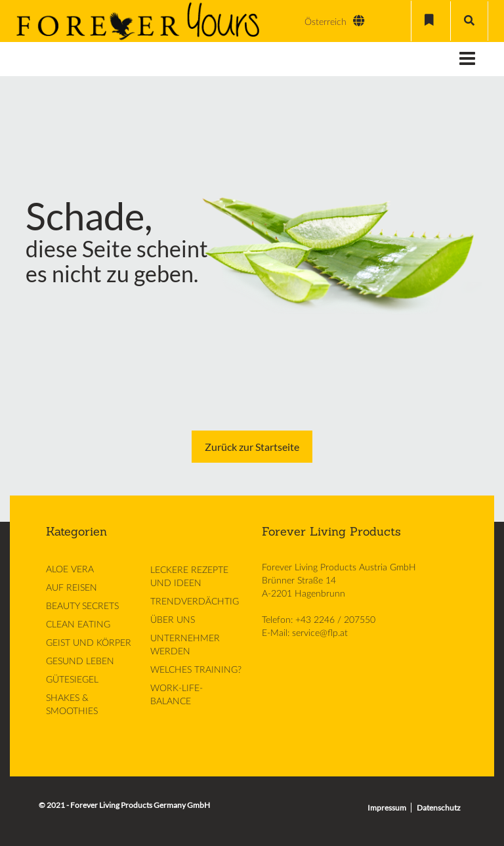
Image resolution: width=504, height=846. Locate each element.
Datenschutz (439, 808)
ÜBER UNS (173, 620)
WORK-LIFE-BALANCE (177, 695)
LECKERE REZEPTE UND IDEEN (189, 577)
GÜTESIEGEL (72, 680)
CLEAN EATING (78, 625)
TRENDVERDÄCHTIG (195, 602)
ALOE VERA (70, 570)
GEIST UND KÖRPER (89, 643)
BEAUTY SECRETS (82, 606)
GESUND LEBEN (80, 662)
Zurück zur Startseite (252, 447)
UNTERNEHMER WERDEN (185, 645)
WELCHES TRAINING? (196, 670)
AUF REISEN (72, 588)
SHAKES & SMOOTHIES (72, 705)
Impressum (387, 808)
